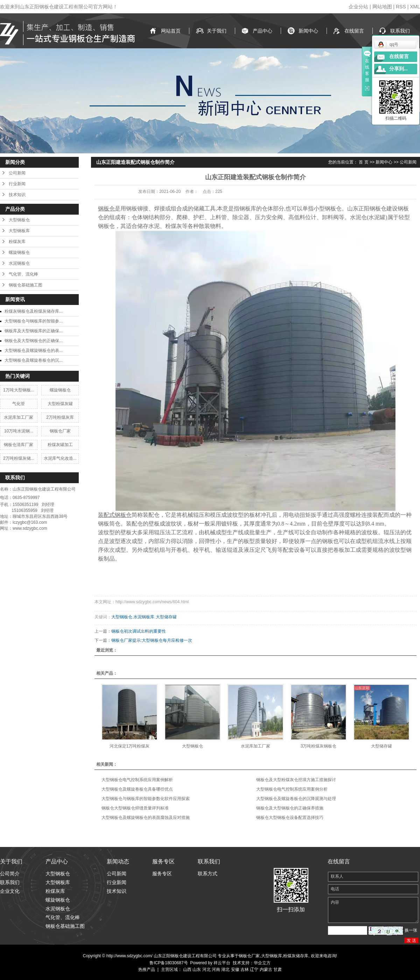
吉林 (245, 969)
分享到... (398, 69)
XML (415, 7)
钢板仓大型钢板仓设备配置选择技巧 (290, 818)
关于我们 (217, 31)
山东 (197, 969)
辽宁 (254, 969)
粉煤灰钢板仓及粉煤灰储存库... (34, 311)
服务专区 (162, 874)
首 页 (363, 162)
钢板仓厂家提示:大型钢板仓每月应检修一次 (152, 640)
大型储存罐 (166, 617)
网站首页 (171, 31)
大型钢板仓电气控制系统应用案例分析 (292, 789)
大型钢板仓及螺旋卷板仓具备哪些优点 (137, 789)
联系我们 (400, 31)
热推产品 (147, 969)
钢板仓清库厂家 (19, 445)
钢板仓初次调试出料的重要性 (139, 631)
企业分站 (358, 7)
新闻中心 (308, 31)
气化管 (19, 404)
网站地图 (382, 7)
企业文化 (10, 891)
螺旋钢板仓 (19, 252)
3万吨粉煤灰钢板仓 (319, 746)
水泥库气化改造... (60, 458)
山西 (187, 969)
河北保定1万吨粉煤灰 (130, 746)
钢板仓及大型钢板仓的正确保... (34, 341)
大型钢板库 (19, 231)
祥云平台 (222, 963)
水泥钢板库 (144, 617)
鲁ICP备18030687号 (169, 963)
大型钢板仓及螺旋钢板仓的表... (34, 350)
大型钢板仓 (19, 220)
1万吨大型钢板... (19, 390)
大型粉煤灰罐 (60, 404)
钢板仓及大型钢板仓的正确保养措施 (290, 808)
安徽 (235, 969)
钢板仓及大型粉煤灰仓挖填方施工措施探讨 (296, 780)
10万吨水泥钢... (19, 431)
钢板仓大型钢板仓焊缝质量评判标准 (135, 808)
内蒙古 (266, 969)
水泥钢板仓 (19, 263)
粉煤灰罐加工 (60, 445)
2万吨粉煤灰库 (60, 417)
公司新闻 (17, 173)
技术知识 (17, 195)
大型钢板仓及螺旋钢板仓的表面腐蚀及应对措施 (146, 818)
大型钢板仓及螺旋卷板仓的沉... (34, 360)
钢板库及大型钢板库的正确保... (34, 331)
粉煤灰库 (17, 242)
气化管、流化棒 (23, 274)
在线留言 (354, 31)
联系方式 (208, 874)
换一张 (411, 930)
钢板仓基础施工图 (26, 285)
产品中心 (262, 31)
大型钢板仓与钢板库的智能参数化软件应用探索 (146, 799)
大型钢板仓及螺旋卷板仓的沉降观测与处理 (296, 799)
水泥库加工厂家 (19, 417)
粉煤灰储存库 (296, 956)
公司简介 (10, 874)
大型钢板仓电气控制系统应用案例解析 (137, 780)
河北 (206, 969)
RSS (401, 7)
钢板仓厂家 (60, 431)
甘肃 (278, 969)
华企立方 (262, 963)
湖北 (225, 969)
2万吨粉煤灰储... (19, 458)
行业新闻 (17, 184)
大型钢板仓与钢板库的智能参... (34, 321)
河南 (216, 969)
